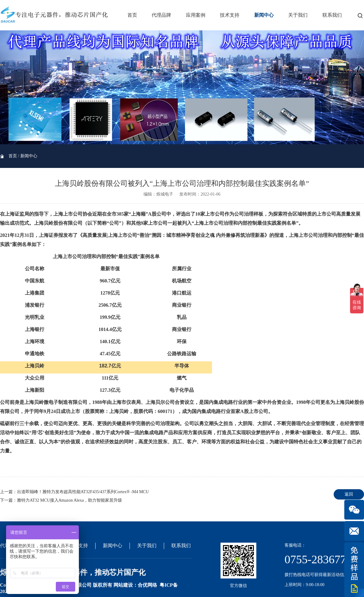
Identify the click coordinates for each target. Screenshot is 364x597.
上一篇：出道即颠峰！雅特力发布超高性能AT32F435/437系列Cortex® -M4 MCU (74, 492)
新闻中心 (264, 15)
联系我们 (332, 15)
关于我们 (298, 15)
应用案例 (196, 15)
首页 (132, 15)
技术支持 (230, 15)
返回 (349, 494)
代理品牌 (161, 15)
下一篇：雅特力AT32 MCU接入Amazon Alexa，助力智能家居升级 (61, 500)
